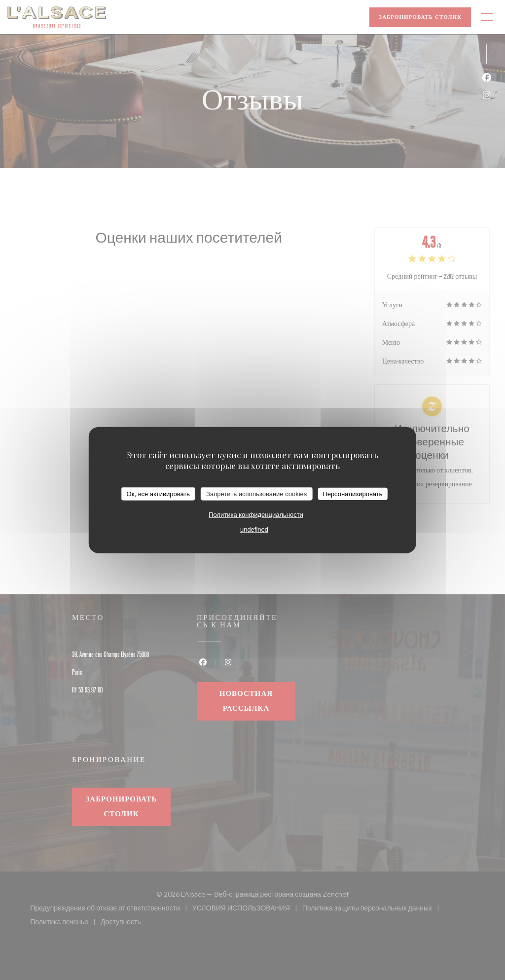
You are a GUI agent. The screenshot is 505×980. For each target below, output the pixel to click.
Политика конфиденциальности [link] (256, 515)
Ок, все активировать (158, 493)
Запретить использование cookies (256, 493)
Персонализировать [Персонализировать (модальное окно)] (352, 493)
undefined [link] (254, 529)
